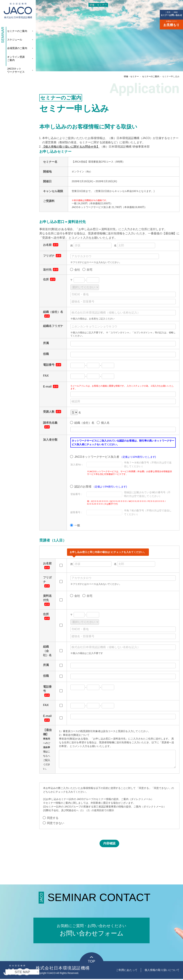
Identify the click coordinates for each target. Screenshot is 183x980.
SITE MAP (27, 972)
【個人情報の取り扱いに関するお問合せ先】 (71, 147)
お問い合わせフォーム (91, 926)
